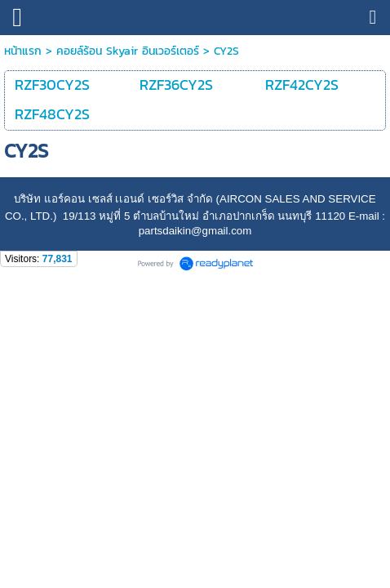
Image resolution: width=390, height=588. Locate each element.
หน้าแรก (23, 51)
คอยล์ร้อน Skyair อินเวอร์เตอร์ (128, 51)
